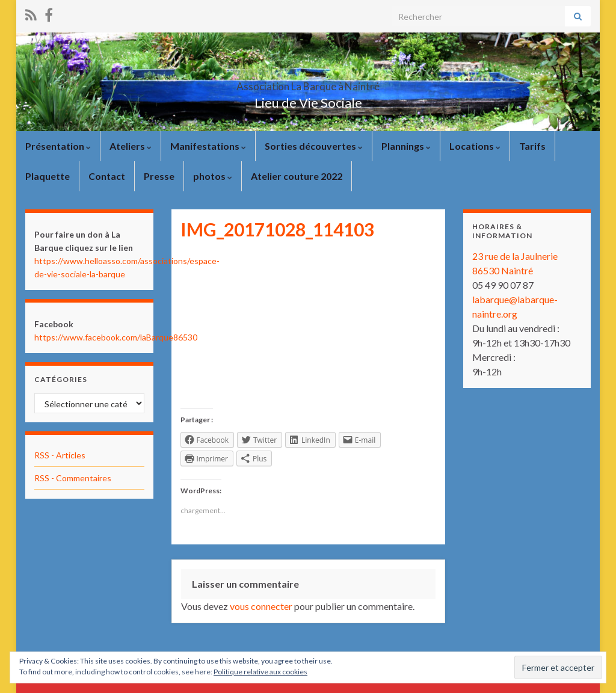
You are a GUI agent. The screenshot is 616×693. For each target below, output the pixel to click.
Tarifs (532, 146)
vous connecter (261, 606)
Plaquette (48, 176)
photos (213, 176)
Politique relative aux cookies (260, 672)
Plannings (406, 146)
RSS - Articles (60, 455)
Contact (107, 176)
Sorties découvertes (314, 146)
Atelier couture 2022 (297, 176)
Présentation (58, 146)
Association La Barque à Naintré (308, 83)
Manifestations (208, 146)
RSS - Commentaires (73, 478)
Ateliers (131, 146)
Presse (159, 176)
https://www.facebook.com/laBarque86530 (116, 337)
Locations (475, 146)
